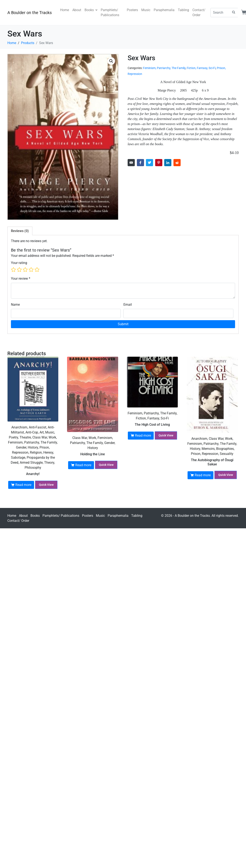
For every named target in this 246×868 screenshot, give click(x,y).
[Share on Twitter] (149, 163)
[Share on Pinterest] (159, 163)
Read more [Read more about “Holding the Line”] (83, 465)
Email (128, 305)
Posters (132, 10)
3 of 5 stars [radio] (25, 270)
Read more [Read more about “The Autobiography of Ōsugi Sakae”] (203, 475)
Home (65, 10)
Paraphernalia (164, 10)
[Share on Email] (131, 163)
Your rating (19, 263)
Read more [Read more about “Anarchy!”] (23, 485)
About (77, 10)
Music (146, 10)
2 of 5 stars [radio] (19, 270)
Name (15, 305)
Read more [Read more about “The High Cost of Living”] (143, 435)
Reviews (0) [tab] (20, 231)
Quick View (46, 485)
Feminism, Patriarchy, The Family (164, 68)
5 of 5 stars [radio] (37, 270)
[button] (111, 61)
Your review (21, 279)
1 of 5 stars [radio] (13, 270)
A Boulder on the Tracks (30, 13)
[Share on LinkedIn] (168, 163)
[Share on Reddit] (177, 163)
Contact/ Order (199, 12)
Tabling (183, 10)
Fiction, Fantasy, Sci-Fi (201, 68)
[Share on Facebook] (140, 163)
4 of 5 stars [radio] (31, 270)
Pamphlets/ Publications (110, 12)
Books (91, 10)
